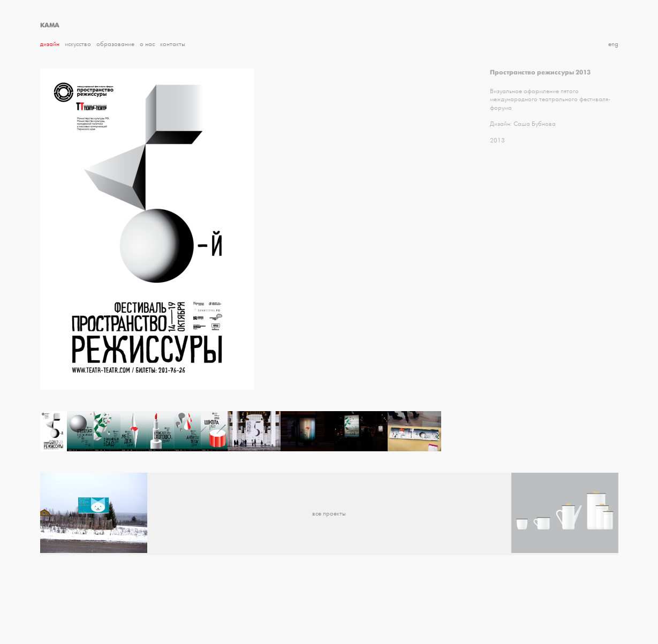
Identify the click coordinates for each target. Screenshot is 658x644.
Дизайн (50, 44)
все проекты (329, 514)
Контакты (173, 44)
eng (613, 44)
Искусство (78, 44)
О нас (147, 44)
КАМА (50, 25)
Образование (115, 44)
